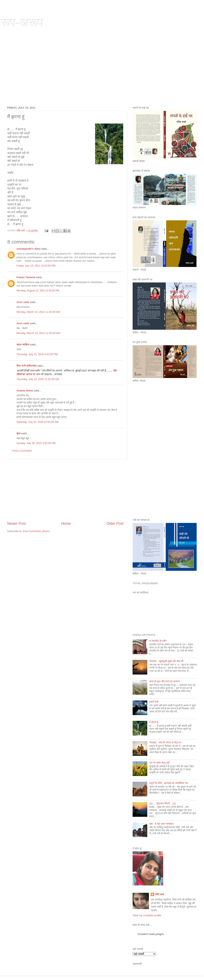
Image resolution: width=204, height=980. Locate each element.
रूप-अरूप (21, 22)
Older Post (115, 524)
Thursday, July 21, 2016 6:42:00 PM (37, 354)
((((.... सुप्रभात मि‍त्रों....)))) (163, 804)
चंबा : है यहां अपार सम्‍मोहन (161, 824)
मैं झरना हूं (154, 722)
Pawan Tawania (26, 277)
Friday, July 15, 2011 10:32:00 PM (36, 266)
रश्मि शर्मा (159, 894)
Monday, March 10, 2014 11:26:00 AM (38, 333)
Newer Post (16, 524)
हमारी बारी (154, 702)
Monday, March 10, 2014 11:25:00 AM (38, 312)
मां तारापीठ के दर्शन (158, 641)
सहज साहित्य (23, 345)
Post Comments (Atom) (36, 531)
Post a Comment (22, 451)
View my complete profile (147, 915)
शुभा (19, 433)
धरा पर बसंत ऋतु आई (159, 763)
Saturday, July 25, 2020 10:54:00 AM (38, 422)
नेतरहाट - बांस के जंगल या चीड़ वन (165, 743)
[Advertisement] (102, 71)
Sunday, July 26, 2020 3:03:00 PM (36, 443)
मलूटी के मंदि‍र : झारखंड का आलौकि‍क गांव (169, 783)
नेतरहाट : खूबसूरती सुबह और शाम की (166, 661)
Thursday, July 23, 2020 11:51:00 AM (38, 379)
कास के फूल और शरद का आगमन (165, 681)
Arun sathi (23, 302)
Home (66, 524)
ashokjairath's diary (29, 249)
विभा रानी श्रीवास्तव (26, 366)
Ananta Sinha (25, 391)
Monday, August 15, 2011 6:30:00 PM (38, 291)
